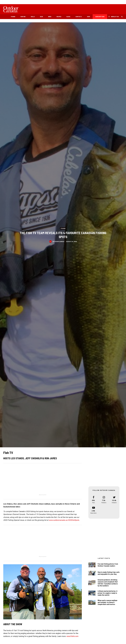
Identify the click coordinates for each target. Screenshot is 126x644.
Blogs (68, 17)
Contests (79, 17)
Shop (88, 17)
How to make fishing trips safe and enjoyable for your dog (109, 573)
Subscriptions (100, 17)
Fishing (13, 17)
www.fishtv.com (72, 636)
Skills (33, 17)
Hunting (23, 17)
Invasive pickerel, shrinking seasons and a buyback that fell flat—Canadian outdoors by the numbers (108, 584)
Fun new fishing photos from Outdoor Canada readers (108, 565)
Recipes (59, 17)
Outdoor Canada (58, 241)
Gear (41, 17)
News (50, 17)
